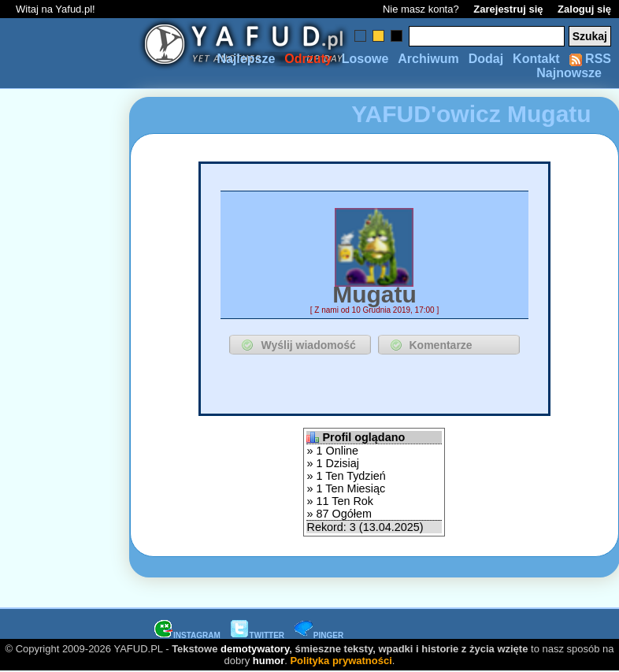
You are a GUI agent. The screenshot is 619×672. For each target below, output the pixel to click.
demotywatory (255, 649)
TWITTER (258, 635)
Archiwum (428, 59)
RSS (590, 59)
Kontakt (536, 59)
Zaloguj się (584, 9)
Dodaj (486, 59)
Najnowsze (569, 73)
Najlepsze (246, 59)
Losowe (365, 59)
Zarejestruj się (508, 9)
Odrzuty (308, 59)
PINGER (319, 635)
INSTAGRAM (187, 635)
